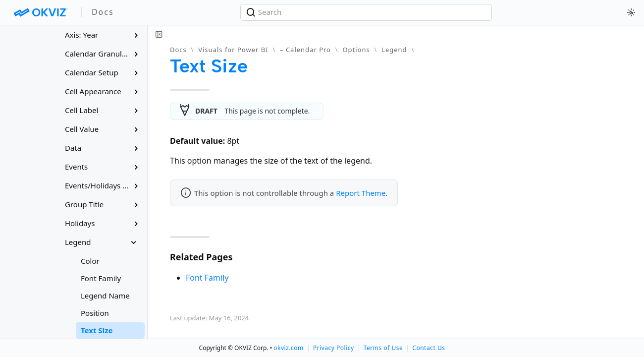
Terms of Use (383, 348)
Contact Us (429, 348)
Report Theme (361, 193)
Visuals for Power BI (233, 50)
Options (356, 50)
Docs (178, 50)
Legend (394, 50)
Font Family (207, 278)
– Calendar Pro (305, 50)
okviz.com (288, 348)
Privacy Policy (334, 348)
